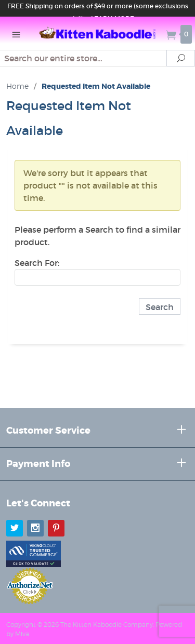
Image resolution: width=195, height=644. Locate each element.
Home (17, 86)
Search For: (37, 263)
